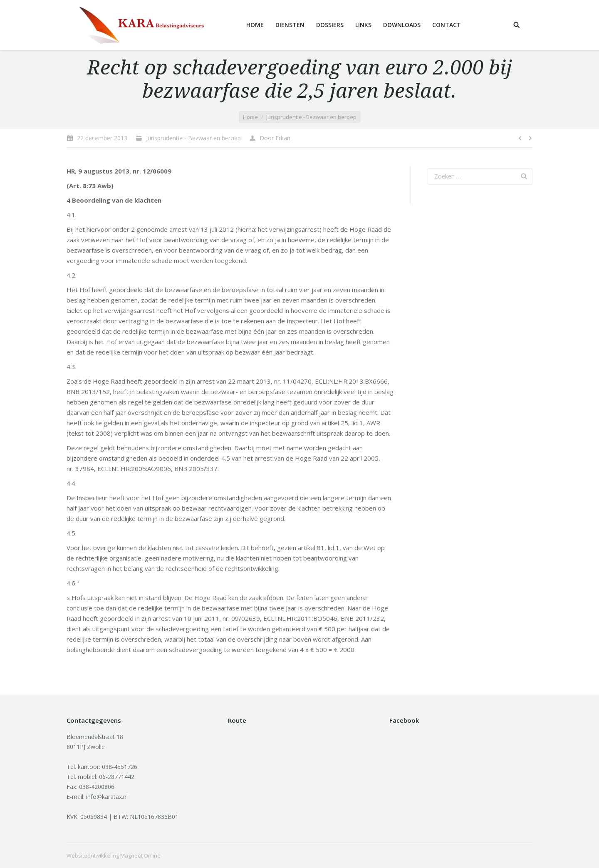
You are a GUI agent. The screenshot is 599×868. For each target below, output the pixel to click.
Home (250, 117)
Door (275, 138)
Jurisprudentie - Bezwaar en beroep (311, 117)
